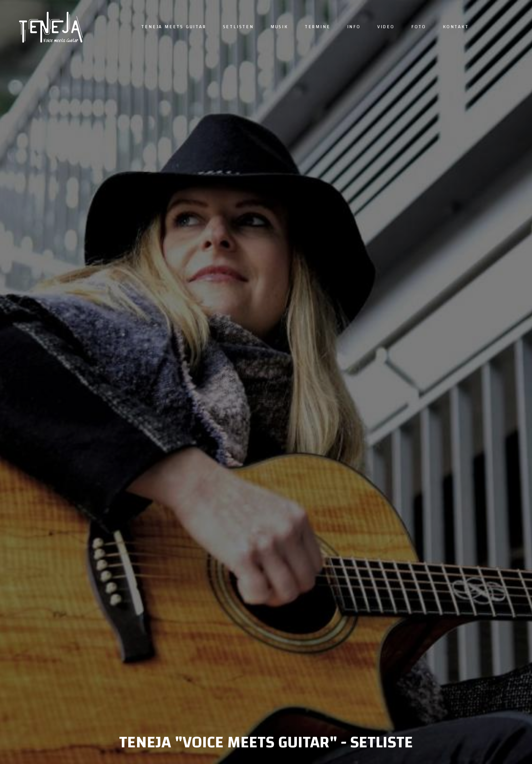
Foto (419, 27)
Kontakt (456, 27)
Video (386, 27)
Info (354, 27)
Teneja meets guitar (174, 27)
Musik (279, 27)
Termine (318, 27)
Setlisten (238, 27)
